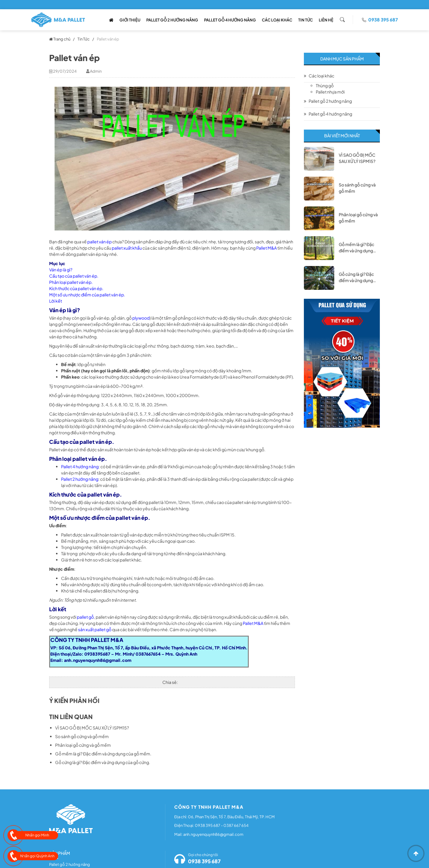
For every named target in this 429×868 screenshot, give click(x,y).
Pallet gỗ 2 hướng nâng (330, 101)
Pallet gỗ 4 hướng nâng (230, 20)
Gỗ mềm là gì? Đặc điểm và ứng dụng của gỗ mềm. (103, 754)
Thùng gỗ (325, 85)
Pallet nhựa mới (330, 92)
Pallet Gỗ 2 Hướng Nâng (172, 20)
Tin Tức (306, 20)
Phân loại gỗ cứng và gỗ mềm (83, 745)
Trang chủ (60, 39)
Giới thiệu (130, 20)
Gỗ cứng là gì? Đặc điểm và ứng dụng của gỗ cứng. (103, 762)
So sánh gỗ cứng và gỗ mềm (82, 736)
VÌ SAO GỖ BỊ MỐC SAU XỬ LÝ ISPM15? (92, 728)
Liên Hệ (326, 20)
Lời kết (56, 301)
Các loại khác (277, 20)
